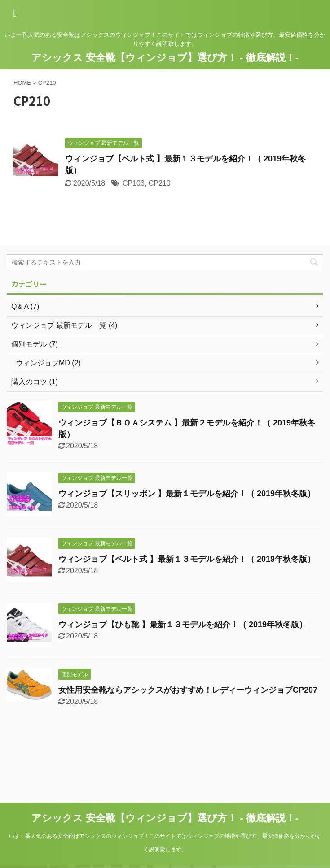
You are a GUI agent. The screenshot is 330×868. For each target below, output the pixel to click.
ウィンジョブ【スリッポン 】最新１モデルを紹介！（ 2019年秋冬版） (187, 494)
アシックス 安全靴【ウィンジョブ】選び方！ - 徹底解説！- (165, 58)
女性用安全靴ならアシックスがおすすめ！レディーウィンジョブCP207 (188, 690)
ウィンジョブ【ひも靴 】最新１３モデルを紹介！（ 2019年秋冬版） (183, 625)
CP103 (134, 183)
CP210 (160, 183)
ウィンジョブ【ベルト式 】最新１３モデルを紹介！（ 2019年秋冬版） (187, 559)
